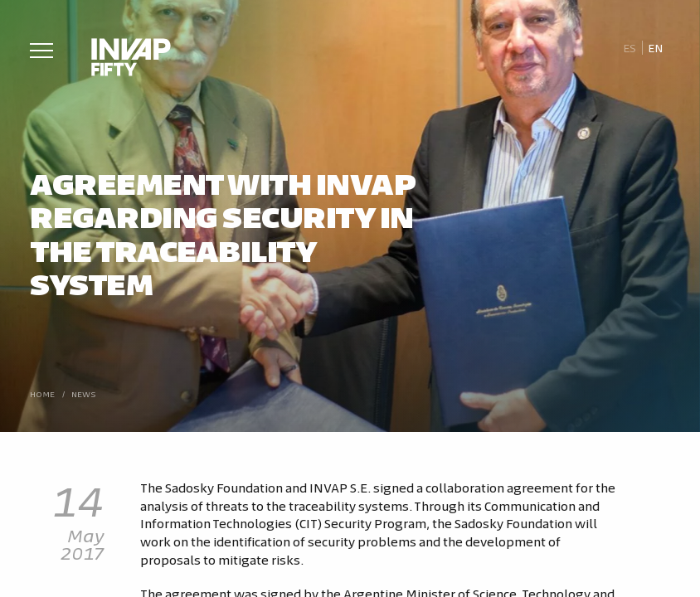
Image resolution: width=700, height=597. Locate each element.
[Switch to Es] (629, 48)
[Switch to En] (656, 48)
